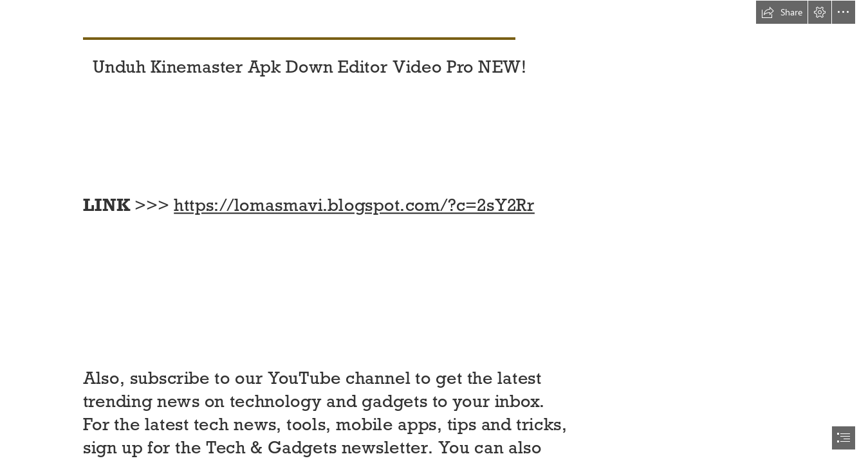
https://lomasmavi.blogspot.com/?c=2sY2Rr (354, 205)
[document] (434, 232)
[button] (782, 12)
